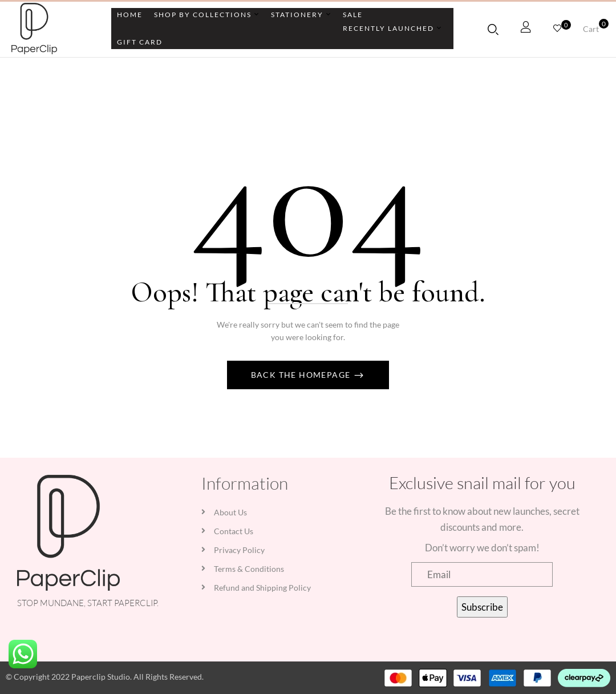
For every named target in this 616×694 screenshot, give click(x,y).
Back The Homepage (302, 375)
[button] (595, 29)
